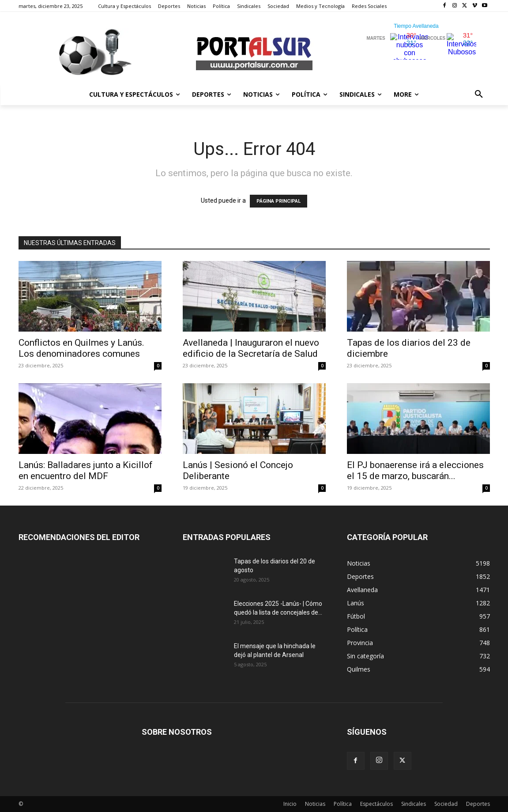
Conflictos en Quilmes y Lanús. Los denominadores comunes (81, 348)
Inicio (290, 804)
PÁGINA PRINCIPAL (278, 201)
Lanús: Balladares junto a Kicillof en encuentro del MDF (86, 470)
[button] (479, 94)
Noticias (315, 804)
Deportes (478, 804)
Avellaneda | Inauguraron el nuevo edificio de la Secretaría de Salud (251, 348)
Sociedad (446, 804)
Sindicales (414, 804)
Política (343, 804)
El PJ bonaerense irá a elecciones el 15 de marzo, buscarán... (415, 470)
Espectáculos (376, 804)
